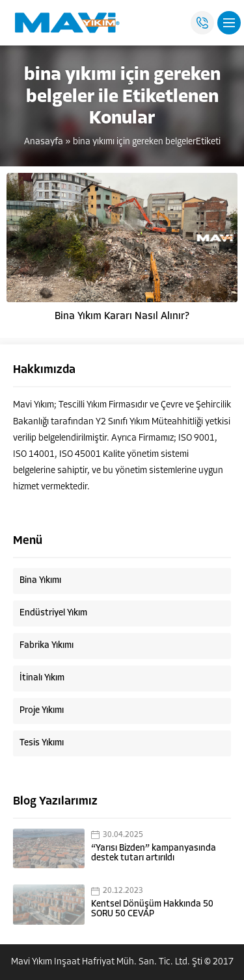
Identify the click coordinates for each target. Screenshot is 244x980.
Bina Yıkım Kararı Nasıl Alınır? (122, 316)
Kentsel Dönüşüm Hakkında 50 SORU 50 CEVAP (152, 909)
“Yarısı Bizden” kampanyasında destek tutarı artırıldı (154, 853)
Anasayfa (44, 142)
